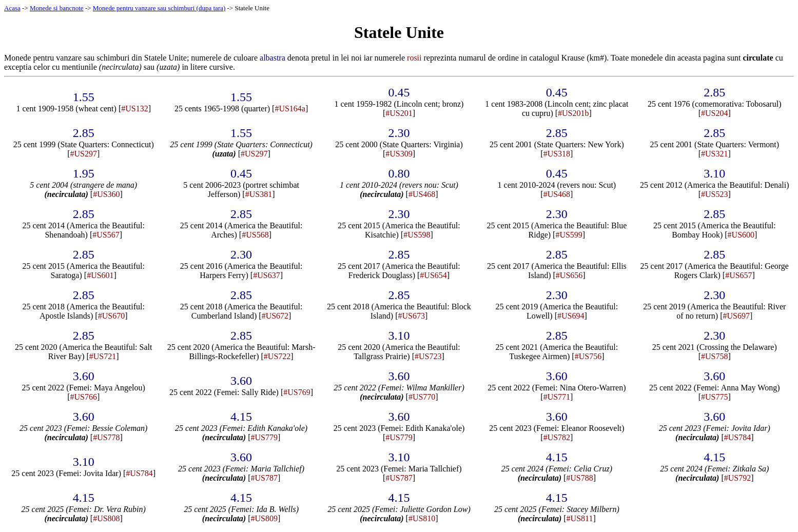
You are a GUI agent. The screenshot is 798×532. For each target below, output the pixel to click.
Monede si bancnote (57, 8)
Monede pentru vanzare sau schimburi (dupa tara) (159, 8)
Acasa (12, 8)
